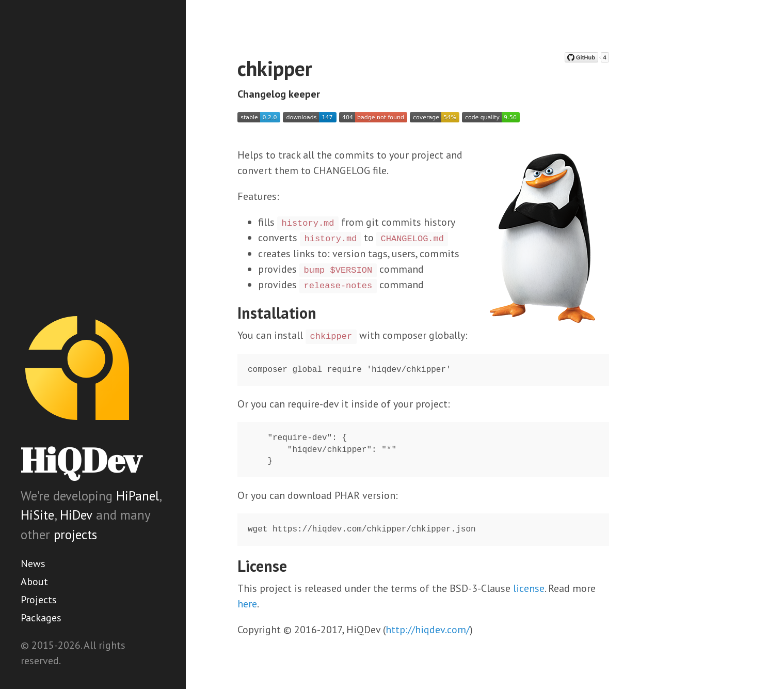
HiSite (37, 515)
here (247, 604)
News (33, 563)
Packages (41, 618)
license (529, 588)
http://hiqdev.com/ (428, 630)
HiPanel (138, 496)
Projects (39, 600)
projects (75, 535)
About (34, 582)
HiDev (76, 515)
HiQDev (81, 460)
